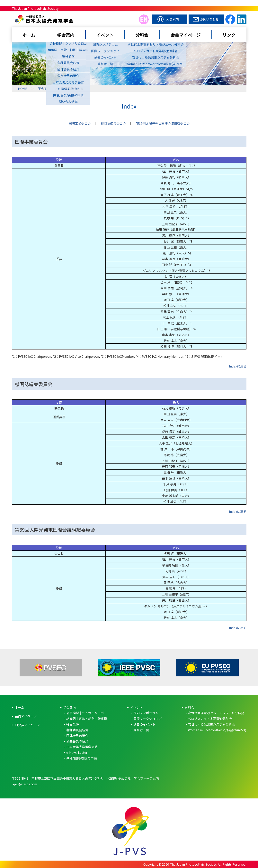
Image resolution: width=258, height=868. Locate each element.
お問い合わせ (209, 19)
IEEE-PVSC (129, 668)
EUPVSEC (207, 668)
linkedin (242, 19)
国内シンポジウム (146, 713)
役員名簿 (73, 724)
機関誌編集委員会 (113, 123)
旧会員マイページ (27, 725)
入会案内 (173, 19)
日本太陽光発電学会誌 (82, 747)
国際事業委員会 (80, 123)
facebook (230, 19)
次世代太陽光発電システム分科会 (211, 724)
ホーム (29, 35)
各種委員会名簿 (77, 730)
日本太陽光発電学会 (75, 24)
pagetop (239, 781)
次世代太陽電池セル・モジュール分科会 (216, 713)
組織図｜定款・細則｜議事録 (87, 719)
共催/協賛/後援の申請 (82, 758)
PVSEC (51, 668)
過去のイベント (144, 724)
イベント (105, 35)
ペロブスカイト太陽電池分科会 (210, 719)
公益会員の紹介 (77, 741)
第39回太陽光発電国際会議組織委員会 (163, 123)
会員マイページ (186, 35)
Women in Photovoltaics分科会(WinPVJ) (217, 730)
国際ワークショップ (147, 719)
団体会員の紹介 (77, 736)
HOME (22, 89)
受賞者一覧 (141, 730)
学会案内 (66, 35)
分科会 (142, 35)
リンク (229, 35)
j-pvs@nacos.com (24, 784)
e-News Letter (77, 752)
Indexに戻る (238, 366)
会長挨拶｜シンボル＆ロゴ (85, 713)
